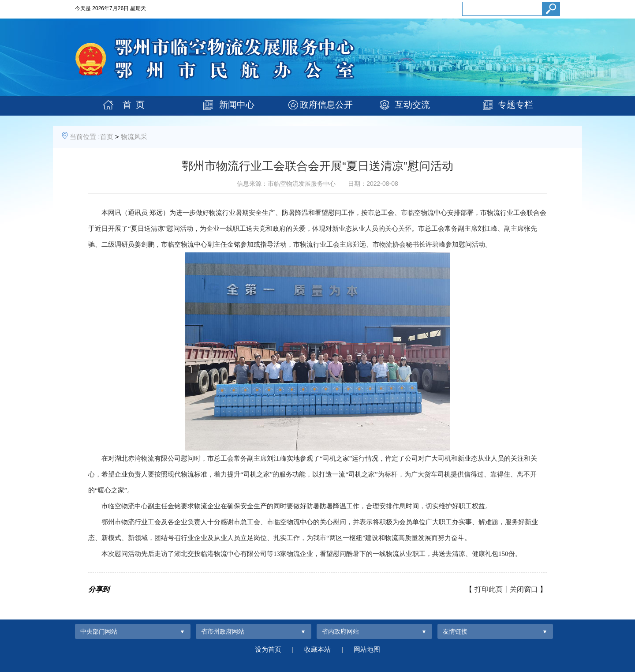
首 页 (134, 105)
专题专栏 (515, 105)
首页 (107, 137)
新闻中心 (237, 105)
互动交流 (412, 105)
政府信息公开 (326, 105)
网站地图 (367, 649)
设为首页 (268, 649)
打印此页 (489, 589)
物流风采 (134, 137)
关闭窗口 (524, 589)
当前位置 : (85, 137)
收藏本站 (317, 649)
